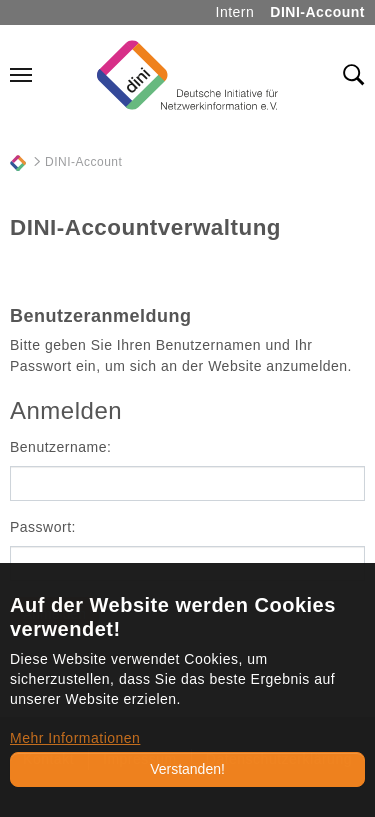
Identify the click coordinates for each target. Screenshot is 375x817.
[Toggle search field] (354, 75)
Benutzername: (60, 447)
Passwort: (43, 527)
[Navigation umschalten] (21, 75)
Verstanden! (187, 769)
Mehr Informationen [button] (75, 738)
